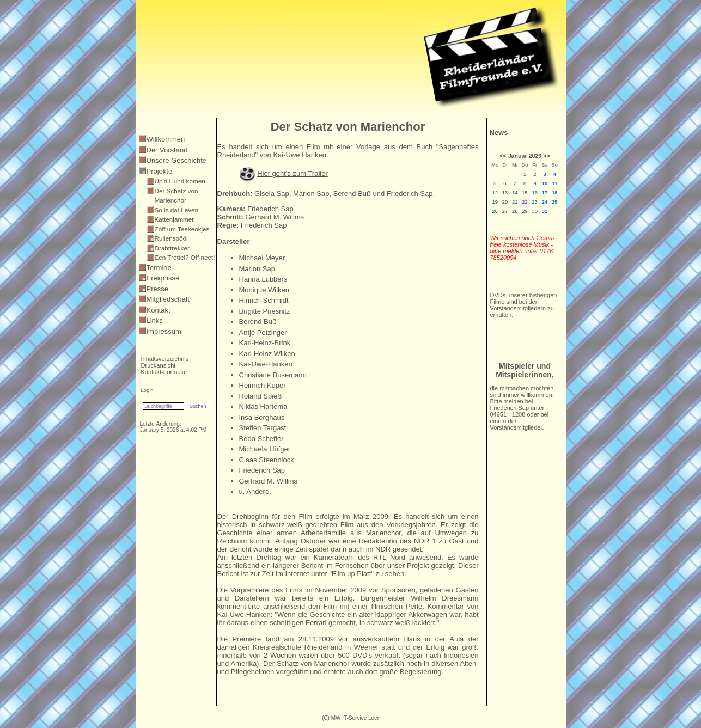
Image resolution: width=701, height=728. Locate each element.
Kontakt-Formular (164, 372)
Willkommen (166, 139)
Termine (159, 268)
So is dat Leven (177, 210)
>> (546, 156)
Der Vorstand (167, 150)
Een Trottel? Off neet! (185, 257)
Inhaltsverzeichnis (165, 359)
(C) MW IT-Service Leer (350, 718)
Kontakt (159, 310)
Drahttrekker (172, 248)
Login (147, 390)
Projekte (160, 171)
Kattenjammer (175, 219)
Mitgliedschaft (168, 299)
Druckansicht (159, 365)
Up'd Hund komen (180, 181)
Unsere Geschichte (177, 160)
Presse (157, 289)
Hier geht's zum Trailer (292, 173)
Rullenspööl (171, 238)
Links (155, 320)
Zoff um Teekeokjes (182, 229)
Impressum (164, 331)
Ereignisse (163, 278)
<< (503, 156)
